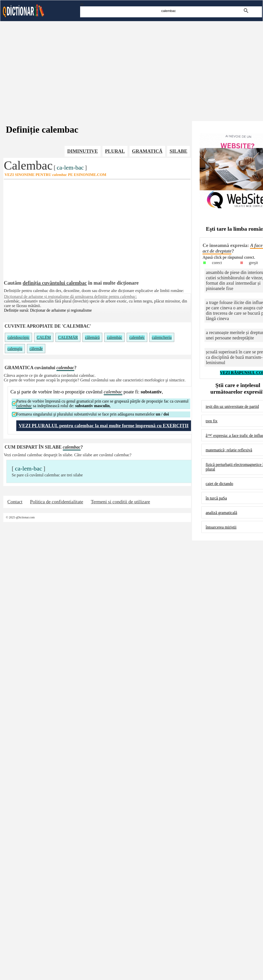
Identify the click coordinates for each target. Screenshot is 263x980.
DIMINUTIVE (82, 151)
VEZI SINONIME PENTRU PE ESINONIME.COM (55, 175)
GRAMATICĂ (147, 151)
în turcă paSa (216, 498)
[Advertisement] (131, 66)
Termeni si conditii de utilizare (120, 502)
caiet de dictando (219, 484)
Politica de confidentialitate (57, 502)
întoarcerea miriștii (221, 527)
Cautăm (13, 283)
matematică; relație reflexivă (229, 450)
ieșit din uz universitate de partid (232, 406)
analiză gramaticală (221, 513)
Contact (15, 502)
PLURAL (115, 151)
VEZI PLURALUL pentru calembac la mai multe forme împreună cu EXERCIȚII (104, 426)
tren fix (211, 421)
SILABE (179, 151)
